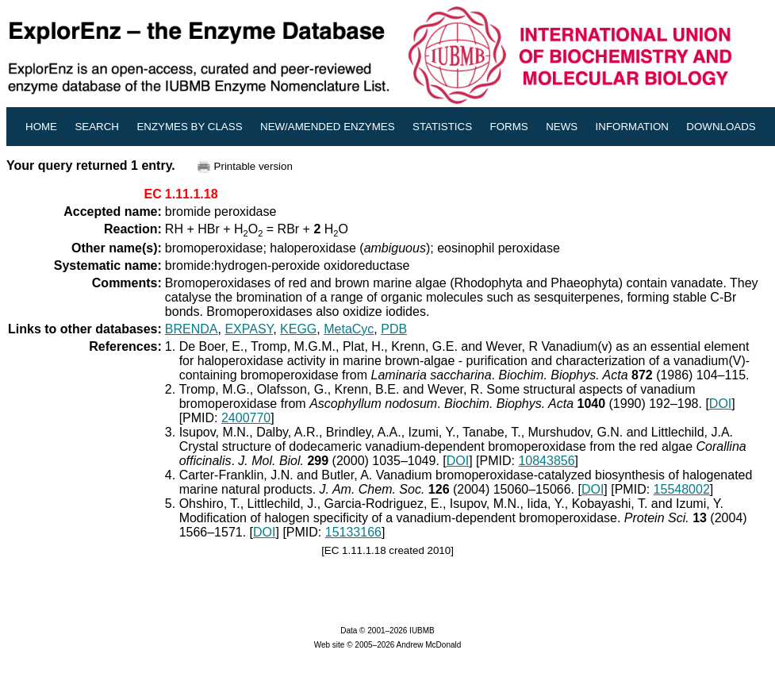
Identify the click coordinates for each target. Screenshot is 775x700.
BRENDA (192, 329)
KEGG (298, 329)
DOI (720, 404)
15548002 (682, 489)
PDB (394, 329)
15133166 (353, 532)
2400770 (246, 418)
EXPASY (249, 329)
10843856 (546, 461)
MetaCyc (349, 329)
